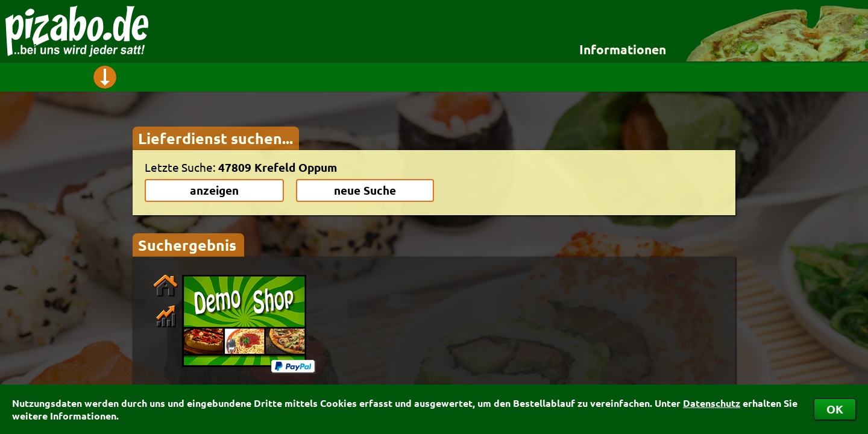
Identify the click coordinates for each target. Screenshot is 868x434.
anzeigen (214, 190)
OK (835, 409)
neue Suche (365, 190)
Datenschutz (712, 403)
